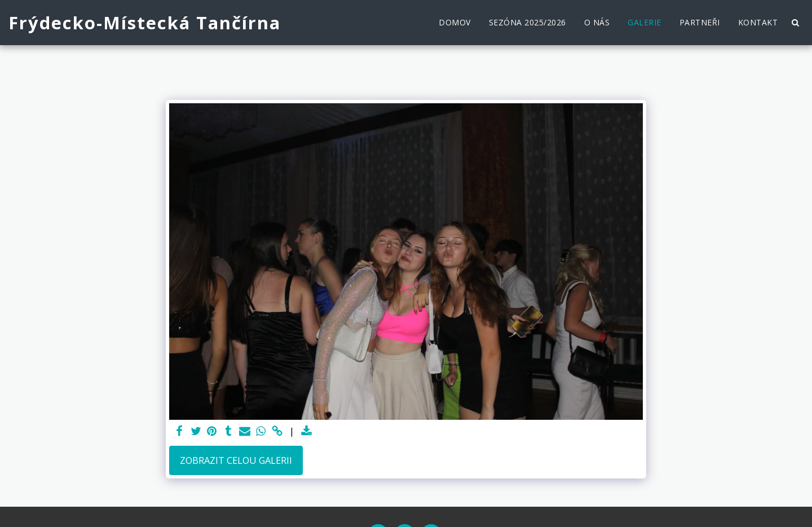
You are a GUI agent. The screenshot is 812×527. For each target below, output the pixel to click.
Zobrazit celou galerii (236, 460)
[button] (795, 23)
